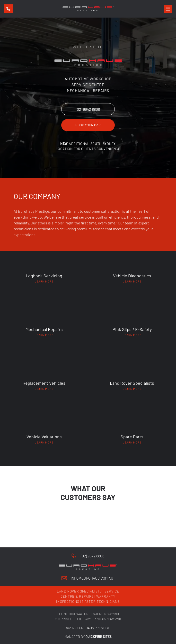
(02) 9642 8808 (92, 556)
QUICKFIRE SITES (99, 637)
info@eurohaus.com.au (92, 578)
